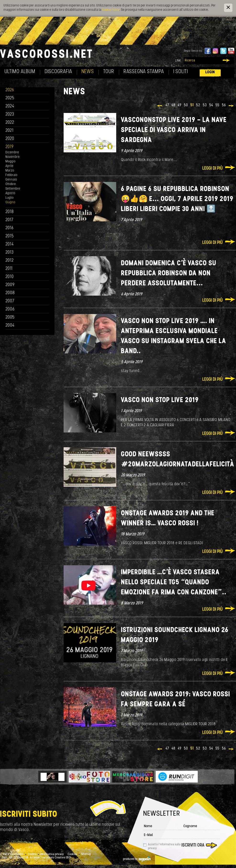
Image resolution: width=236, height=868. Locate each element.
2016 (10, 228)
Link (178, 61)
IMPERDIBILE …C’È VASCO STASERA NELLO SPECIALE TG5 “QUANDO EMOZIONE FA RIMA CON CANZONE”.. (174, 583)
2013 (10, 253)
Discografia (58, 72)
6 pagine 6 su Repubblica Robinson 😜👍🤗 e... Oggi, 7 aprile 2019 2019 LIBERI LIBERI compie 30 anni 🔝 (177, 199)
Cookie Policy (111, 10)
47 (167, 105)
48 (173, 105)
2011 (9, 269)
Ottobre (11, 184)
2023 (10, 114)
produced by (137, 859)
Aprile (9, 166)
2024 (10, 106)
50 (186, 105)
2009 (10, 285)
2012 (10, 261)
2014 (10, 244)
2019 (10, 147)
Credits (32, 854)
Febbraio (11, 175)
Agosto (10, 193)
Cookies (72, 854)
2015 (10, 236)
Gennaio (11, 180)
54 (211, 105)
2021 (10, 131)
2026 (10, 90)
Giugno (10, 202)
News (88, 72)
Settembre (13, 189)
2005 (10, 317)
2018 (10, 212)
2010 (10, 277)
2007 (10, 301)
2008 (10, 293)
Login (210, 72)
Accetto (164, 847)
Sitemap (86, 854)
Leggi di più (212, 168)
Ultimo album (20, 72)
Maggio (11, 162)
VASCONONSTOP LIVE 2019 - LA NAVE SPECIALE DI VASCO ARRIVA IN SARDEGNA (174, 130)
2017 (9, 220)
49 (180, 105)
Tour (109, 72)
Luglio (10, 198)
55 (217, 105)
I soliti (181, 72)
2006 (10, 309)
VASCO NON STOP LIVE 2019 (160, 400)
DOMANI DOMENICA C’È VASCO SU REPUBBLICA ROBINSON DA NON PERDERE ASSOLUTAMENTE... (169, 274)
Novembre (13, 157)
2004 (10, 326)
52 (198, 105)
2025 (10, 98)
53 (205, 105)
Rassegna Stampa (144, 72)
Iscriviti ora (193, 845)
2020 (10, 139)
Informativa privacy (52, 854)
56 (224, 105)
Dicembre (12, 152)
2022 (10, 123)
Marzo (10, 171)
